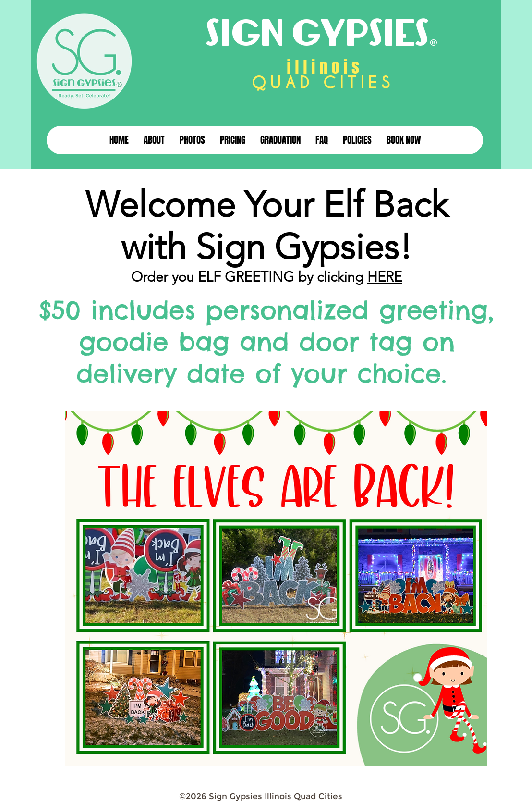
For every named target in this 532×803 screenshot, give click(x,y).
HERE (385, 277)
